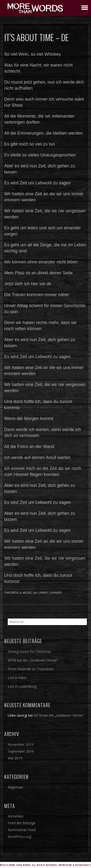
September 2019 (21, 751)
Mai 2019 (15, 758)
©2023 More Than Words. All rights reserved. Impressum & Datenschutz (45, 865)
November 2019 (21, 744)
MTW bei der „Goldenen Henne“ (33, 660)
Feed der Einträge (22, 823)
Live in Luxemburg (22, 686)
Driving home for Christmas (29, 651)
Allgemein (15, 787)
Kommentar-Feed (22, 830)
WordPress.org (19, 837)
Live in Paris (17, 678)
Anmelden (16, 816)
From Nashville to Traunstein (31, 669)
